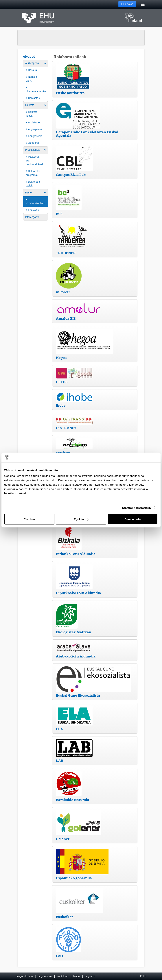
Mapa (77, 976)
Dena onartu (133, 519)
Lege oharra (45, 976)
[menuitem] (36, 81)
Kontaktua (62, 976)
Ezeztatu (29, 519)
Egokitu (81, 519)
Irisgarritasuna (25, 976)
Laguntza (90, 976)
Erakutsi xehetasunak (136, 507)
